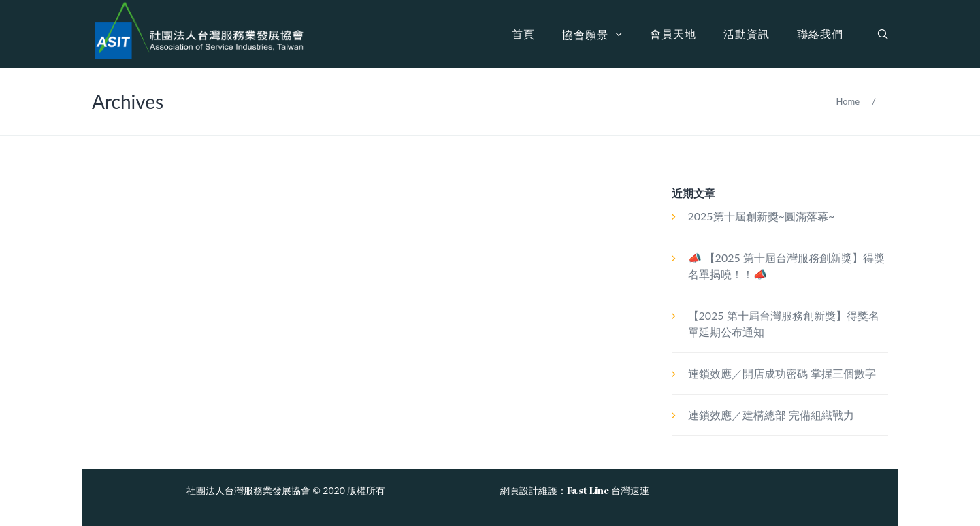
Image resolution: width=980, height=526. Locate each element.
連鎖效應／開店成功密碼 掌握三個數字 (782, 373)
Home (848, 101)
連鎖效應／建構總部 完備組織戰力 (771, 415)
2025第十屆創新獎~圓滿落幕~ (762, 216)
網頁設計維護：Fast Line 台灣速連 (575, 490)
